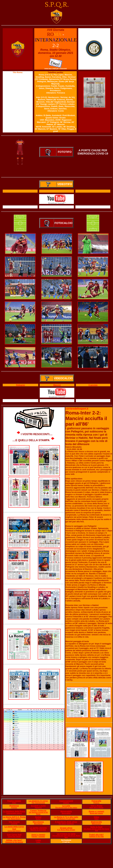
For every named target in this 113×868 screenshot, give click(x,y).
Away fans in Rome (97, 808)
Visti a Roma (96, 806)
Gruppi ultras (66, 828)
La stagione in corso (38, 801)
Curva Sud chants (14, 837)
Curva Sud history (14, 831)
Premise (14, 808)
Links (38, 840)
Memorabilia (66, 811)
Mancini (57, 385)
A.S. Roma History (14, 819)
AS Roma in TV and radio (66, 819)
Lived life (14, 824)
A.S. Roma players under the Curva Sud (96, 830)
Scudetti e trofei (38, 806)
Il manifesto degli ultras (66, 822)
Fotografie (96, 801)
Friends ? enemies (38, 837)
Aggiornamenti (66, 801)
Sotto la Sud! (96, 827)
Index (14, 803)
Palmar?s (38, 808)
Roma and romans (96, 813)
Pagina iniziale (14, 801)
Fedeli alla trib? (96, 835)
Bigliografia (97, 822)
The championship (38, 803)
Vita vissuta (14, 822)
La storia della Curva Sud (14, 828)
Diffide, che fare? (14, 840)
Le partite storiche (38, 828)
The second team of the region (66, 808)
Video (96, 817)
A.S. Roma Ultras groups (66, 830)
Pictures (96, 803)
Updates (66, 803)
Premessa (14, 806)
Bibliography (96, 824)
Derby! (38, 817)
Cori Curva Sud (14, 835)
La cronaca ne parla (66, 834)
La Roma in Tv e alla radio (66, 817)
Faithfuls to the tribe (96, 837)
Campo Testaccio (38, 811)
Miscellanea (38, 822)
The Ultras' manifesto (66, 824)
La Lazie (66, 806)
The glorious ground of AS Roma (38, 813)
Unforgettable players (14, 813)
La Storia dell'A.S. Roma (14, 817)
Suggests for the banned (14, 842)
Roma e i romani (96, 811)
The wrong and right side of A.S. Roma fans (66, 836)
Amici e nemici (38, 835)
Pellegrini (20, 385)
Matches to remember (38, 830)
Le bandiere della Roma (14, 811)
